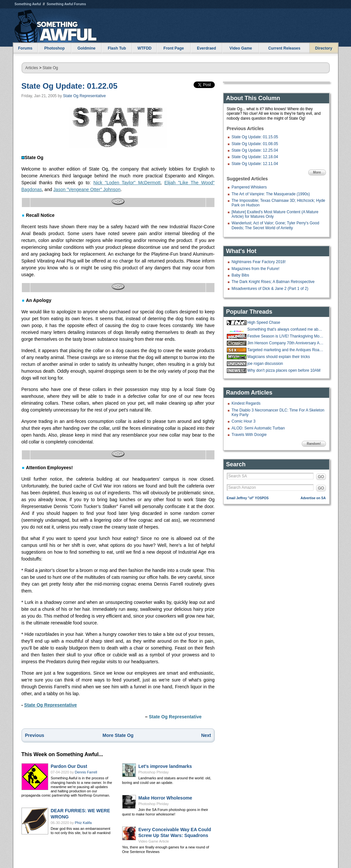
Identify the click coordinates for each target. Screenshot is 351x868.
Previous (35, 735)
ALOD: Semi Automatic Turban (258, 428)
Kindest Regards (246, 403)
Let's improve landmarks (165, 766)
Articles (32, 68)
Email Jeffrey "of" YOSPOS (248, 498)
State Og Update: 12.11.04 (255, 164)
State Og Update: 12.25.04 (255, 150)
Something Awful (28, 4)
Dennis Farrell (86, 772)
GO (321, 477)
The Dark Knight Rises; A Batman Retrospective (273, 282)
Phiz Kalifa (83, 823)
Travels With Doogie (249, 435)
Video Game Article (154, 841)
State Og (50, 68)
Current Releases (284, 48)
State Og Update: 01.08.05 (255, 144)
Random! (314, 444)
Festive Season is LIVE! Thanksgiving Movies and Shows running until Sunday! (286, 336)
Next (206, 735)
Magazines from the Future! (256, 269)
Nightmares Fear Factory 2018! (259, 262)
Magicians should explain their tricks (279, 357)
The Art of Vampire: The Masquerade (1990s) (271, 194)
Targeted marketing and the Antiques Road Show (286, 350)
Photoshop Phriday (154, 772)
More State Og (118, 735)
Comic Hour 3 (244, 421)
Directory (324, 48)
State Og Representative (84, 96)
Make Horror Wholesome (165, 798)
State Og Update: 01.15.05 (255, 137)
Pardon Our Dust (69, 766)
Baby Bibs (241, 275)
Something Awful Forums (66, 4)
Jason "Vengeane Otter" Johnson (87, 189)
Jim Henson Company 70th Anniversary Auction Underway (286, 343)
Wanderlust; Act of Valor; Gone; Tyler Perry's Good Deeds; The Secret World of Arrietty (276, 225)
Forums (25, 48)
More (317, 172)
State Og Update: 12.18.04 (255, 157)
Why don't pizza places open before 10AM (284, 370)
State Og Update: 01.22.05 (70, 86)
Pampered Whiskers (249, 187)
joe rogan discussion (265, 364)
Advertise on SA (313, 498)
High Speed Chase (264, 322)
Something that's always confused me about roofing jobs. (286, 329)
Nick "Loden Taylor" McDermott (127, 183)
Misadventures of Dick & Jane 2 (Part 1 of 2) (270, 289)
